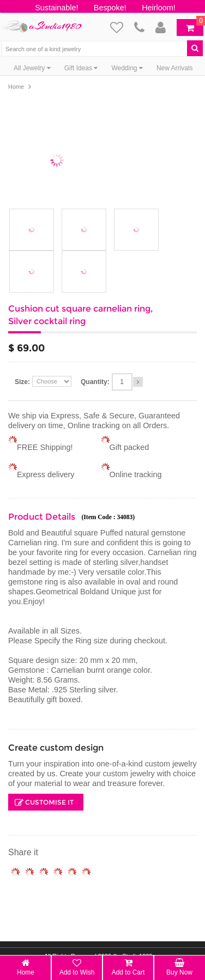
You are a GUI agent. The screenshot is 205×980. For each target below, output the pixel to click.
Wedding (127, 68)
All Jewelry (32, 68)
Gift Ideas (81, 68)
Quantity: (95, 382)
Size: (22, 382)
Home (16, 87)
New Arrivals (175, 68)
